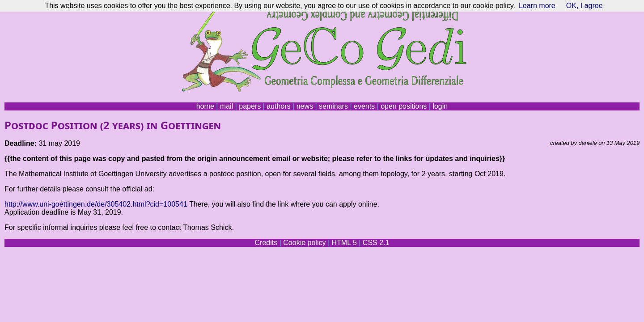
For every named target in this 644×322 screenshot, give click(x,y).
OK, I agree (585, 6)
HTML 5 (344, 243)
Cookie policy (304, 243)
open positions (404, 106)
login (440, 106)
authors (278, 106)
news (305, 106)
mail (227, 106)
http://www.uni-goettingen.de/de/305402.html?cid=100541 (96, 204)
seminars (333, 106)
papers (250, 106)
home (205, 106)
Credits (266, 243)
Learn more (537, 6)
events (364, 106)
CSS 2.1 (376, 243)
